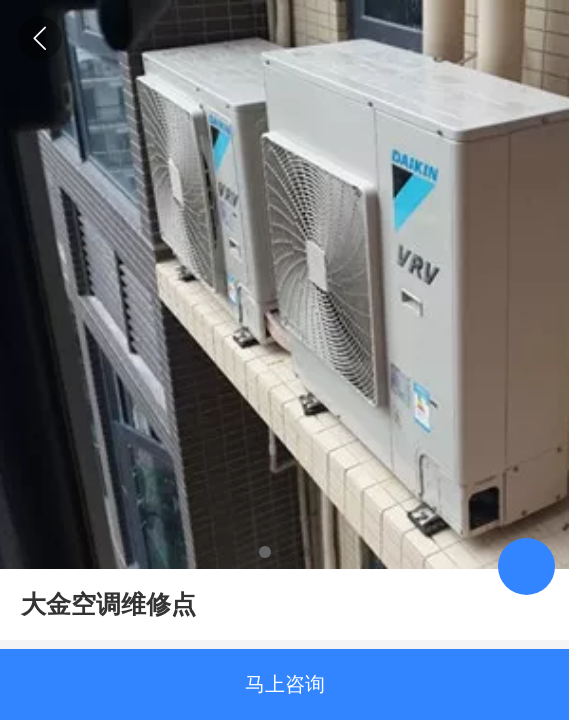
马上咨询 (285, 684)
